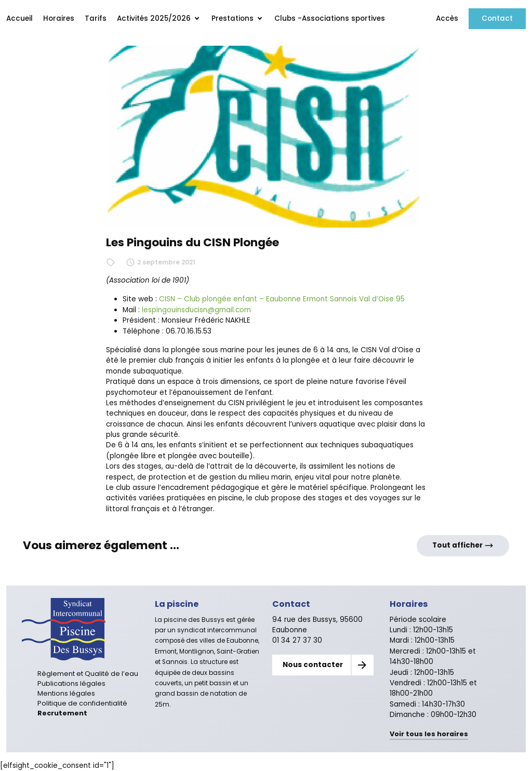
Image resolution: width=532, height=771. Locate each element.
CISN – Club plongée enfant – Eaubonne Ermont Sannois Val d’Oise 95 (282, 299)
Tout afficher (463, 545)
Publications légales (71, 683)
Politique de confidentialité (82, 703)
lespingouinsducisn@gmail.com (196, 310)
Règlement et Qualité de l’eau (88, 674)
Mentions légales (66, 693)
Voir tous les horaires (429, 734)
